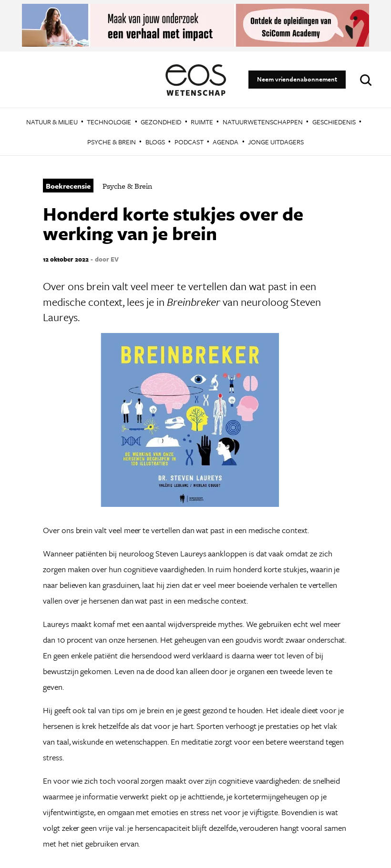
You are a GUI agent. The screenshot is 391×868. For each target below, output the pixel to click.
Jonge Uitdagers (276, 142)
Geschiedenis (334, 122)
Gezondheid (161, 122)
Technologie (109, 122)
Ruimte (202, 122)
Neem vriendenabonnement (297, 79)
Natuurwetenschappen (263, 122)
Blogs (155, 142)
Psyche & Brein (112, 142)
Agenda (226, 142)
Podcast (189, 142)
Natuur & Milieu (52, 122)
